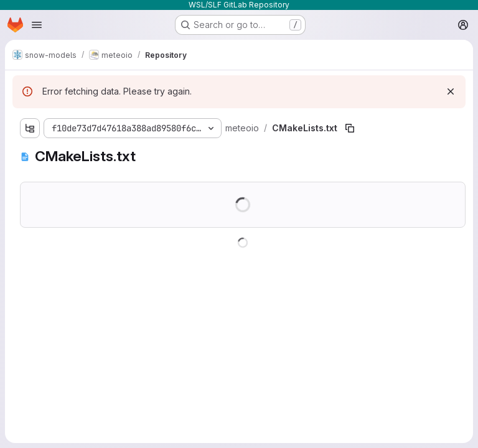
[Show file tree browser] (30, 128)
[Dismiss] (451, 91)
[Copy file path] (350, 128)
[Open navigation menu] (37, 25)
